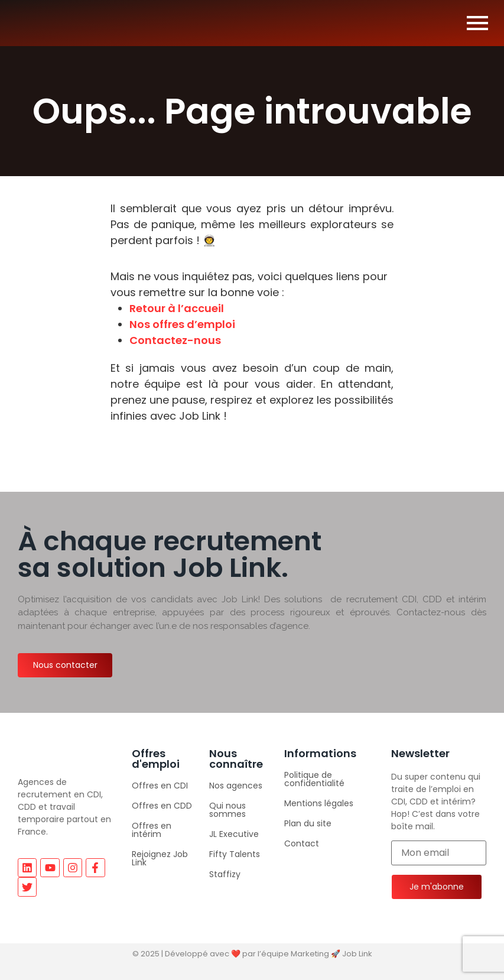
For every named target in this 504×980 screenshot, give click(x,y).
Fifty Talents (235, 854)
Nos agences (236, 786)
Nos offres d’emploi (182, 324)
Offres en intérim (152, 830)
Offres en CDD (162, 806)
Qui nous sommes (227, 810)
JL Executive (234, 834)
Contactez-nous (175, 340)
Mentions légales (319, 803)
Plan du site (308, 823)
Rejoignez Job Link (160, 858)
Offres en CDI (160, 786)
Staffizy (225, 874)
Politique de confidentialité (314, 779)
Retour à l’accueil (177, 308)
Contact (302, 843)
